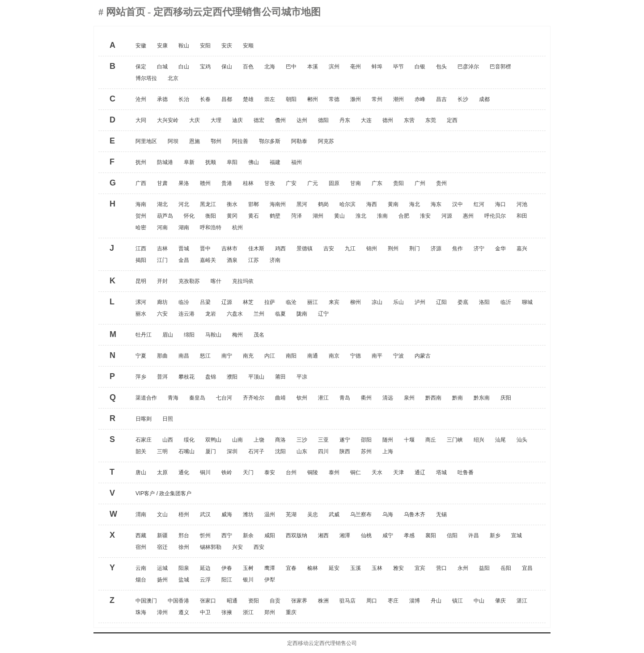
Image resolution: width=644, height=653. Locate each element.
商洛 (280, 440)
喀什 (216, 281)
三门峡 (455, 440)
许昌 (474, 535)
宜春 (291, 568)
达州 (302, 120)
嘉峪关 (208, 260)
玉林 (377, 568)
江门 (162, 260)
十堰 (409, 440)
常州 (377, 99)
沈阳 (280, 451)
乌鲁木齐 (415, 514)
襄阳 (431, 535)
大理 (216, 120)
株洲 (323, 601)
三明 (162, 451)
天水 (377, 472)
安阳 (205, 46)
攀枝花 (186, 377)
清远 (388, 398)
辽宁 (323, 314)
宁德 (356, 356)
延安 (334, 568)
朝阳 (291, 99)
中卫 (205, 612)
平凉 (302, 377)
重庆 (291, 612)
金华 (500, 249)
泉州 (409, 398)
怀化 (189, 216)
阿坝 (173, 141)
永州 (463, 568)
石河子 (256, 451)
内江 (270, 356)
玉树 (248, 568)
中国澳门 (146, 601)
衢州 (366, 398)
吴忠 (313, 514)
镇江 (458, 601)
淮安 (425, 216)
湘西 (323, 535)
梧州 (184, 514)
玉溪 (356, 568)
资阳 (254, 601)
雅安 (398, 568)
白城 (162, 67)
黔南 (458, 398)
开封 (162, 281)
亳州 (356, 67)
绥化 (189, 440)
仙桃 (366, 535)
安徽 (141, 46)
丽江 (313, 302)
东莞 (431, 120)
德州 (388, 120)
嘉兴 (522, 249)
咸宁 (388, 535)
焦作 (458, 249)
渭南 (141, 514)
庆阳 (506, 398)
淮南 (382, 216)
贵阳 (398, 183)
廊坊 (162, 302)
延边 (205, 568)
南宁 (227, 356)
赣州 (205, 183)
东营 (409, 120)
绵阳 (189, 335)
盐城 (184, 580)
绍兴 (479, 440)
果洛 (184, 183)
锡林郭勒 (211, 547)
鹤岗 (323, 204)
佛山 (254, 162)
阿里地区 (146, 141)
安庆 (227, 46)
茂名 (259, 335)
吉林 (162, 249)
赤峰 (420, 99)
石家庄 (144, 440)
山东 (302, 451)
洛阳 (484, 302)
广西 (141, 183)
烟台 (141, 580)
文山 (162, 514)
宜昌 (527, 568)
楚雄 (248, 99)
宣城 (517, 535)
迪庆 (237, 120)
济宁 (479, 249)
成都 (484, 99)
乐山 (398, 302)
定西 (452, 120)
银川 (248, 580)
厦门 (211, 451)
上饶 (259, 440)
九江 (350, 249)
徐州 (184, 547)
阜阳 (232, 162)
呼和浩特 (211, 227)
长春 (205, 99)
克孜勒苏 (189, 281)
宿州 (141, 547)
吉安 (329, 249)
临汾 (184, 302)
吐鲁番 (466, 472)
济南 (275, 260)
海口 (500, 204)
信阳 (452, 535)
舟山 (436, 601)
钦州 (302, 398)
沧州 (141, 99)
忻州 (205, 535)
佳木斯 (256, 249)
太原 (162, 472)
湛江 (522, 601)
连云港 (186, 314)
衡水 (232, 204)
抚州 (141, 162)
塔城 (441, 472)
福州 (297, 162)
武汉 (205, 514)
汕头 (522, 440)
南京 (334, 356)
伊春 (227, 568)
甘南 (356, 183)
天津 (398, 472)
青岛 (345, 398)
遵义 (184, 612)
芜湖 (291, 514)
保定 (141, 67)
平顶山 (256, 377)
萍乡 (141, 377)
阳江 (227, 580)
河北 (184, 204)
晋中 (205, 249)
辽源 (227, 302)
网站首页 (127, 12)
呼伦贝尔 (495, 216)
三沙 (302, 440)
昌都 (227, 99)
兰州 (259, 314)
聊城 (527, 302)
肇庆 (500, 601)
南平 (377, 356)
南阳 (291, 356)
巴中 (291, 67)
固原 (334, 183)
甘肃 (162, 183)
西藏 (141, 535)
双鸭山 (213, 440)
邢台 (184, 535)
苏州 (366, 451)
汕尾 (500, 440)
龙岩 (211, 314)
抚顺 (211, 162)
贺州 (141, 216)
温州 (270, 514)
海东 (436, 204)
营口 (441, 568)
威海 (227, 514)
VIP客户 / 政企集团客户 (163, 493)
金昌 (184, 260)
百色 (248, 67)
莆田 (280, 377)
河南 (162, 227)
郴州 (313, 99)
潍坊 (248, 514)
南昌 (184, 356)
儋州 (280, 120)
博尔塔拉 (146, 78)
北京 (173, 78)
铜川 (205, 472)
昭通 (232, 601)
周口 (372, 601)
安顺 (248, 46)
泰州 (334, 472)
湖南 (184, 227)
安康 (162, 46)
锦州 (372, 249)
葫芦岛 (165, 216)
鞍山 (184, 46)
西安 (259, 547)
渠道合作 (146, 398)
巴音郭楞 (500, 67)
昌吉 (441, 99)
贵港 (227, 183)
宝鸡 (205, 67)
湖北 (162, 204)
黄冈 (232, 216)
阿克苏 (326, 141)
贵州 (441, 183)
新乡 (495, 535)
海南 (141, 204)
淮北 (361, 216)
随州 (388, 440)
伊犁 (270, 580)
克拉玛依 (243, 281)
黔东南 (482, 398)
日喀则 (144, 419)
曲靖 (280, 398)
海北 (415, 204)
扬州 (162, 580)
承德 (162, 99)
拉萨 (270, 302)
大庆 (195, 120)
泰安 (270, 472)
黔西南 (433, 398)
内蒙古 (423, 356)
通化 (184, 472)
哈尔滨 (347, 204)
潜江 (323, 398)
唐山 (141, 472)
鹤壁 (275, 216)
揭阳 (141, 260)
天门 (248, 472)
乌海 (388, 514)
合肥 (404, 216)
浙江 (248, 612)
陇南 (302, 314)
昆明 (141, 281)
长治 (184, 99)
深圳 (232, 451)
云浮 (205, 580)
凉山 (377, 302)
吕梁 (205, 302)
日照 (168, 419)
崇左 (270, 99)
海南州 (278, 204)
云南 (141, 568)
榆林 (313, 568)
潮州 (398, 99)
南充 (248, 356)
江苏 (254, 260)
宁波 (398, 356)
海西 (372, 204)
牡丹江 (144, 335)
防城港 (165, 162)
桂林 (248, 183)
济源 (436, 249)
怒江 (205, 356)
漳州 (162, 612)
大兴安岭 (168, 120)
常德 (334, 99)
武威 (334, 514)
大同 (141, 120)
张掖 (227, 612)
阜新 (189, 162)
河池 (522, 204)
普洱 (162, 377)
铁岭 (227, 472)
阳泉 (184, 568)
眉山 (168, 335)
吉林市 (229, 249)
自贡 (275, 601)
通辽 (420, 472)
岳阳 (506, 568)
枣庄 (393, 601)
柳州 (356, 302)
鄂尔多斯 (270, 141)
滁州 (356, 99)
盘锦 (211, 377)
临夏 (280, 314)
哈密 (141, 227)
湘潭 (345, 535)
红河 (479, 204)
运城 (162, 568)
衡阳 (211, 216)
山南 (237, 440)
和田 (522, 216)
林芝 (248, 302)
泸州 (420, 302)
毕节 (398, 67)
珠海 (141, 612)
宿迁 (162, 547)
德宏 (259, 120)
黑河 (302, 204)
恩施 (195, 141)
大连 (366, 120)
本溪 (313, 67)
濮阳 (232, 377)
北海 (270, 67)
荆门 (415, 249)
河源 (447, 216)
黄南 (393, 204)
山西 (168, 440)
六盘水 (235, 314)
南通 (313, 356)
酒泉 (232, 260)
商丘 (431, 440)
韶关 (141, 451)
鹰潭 (270, 568)
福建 (275, 162)
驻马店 (347, 601)
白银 (420, 67)
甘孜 (270, 183)
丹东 (345, 120)
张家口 (208, 601)
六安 (162, 314)
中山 (479, 601)
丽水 (141, 314)
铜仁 (356, 472)
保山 (227, 67)
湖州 (318, 216)
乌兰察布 (361, 514)
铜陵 (313, 472)
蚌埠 (377, 67)
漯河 (141, 302)
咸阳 (270, 535)
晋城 (184, 249)
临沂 (506, 302)
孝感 (409, 535)
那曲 (162, 356)
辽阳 (441, 302)
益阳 (484, 568)
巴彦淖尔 (468, 67)
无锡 (441, 514)
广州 (420, 183)
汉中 (458, 204)
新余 (248, 535)
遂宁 (345, 440)
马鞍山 (213, 335)
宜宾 (420, 568)
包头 (441, 67)
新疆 (162, 535)
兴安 (237, 547)
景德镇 (305, 249)
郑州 (270, 612)
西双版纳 (297, 535)
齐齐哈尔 (254, 398)
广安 (291, 183)
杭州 (237, 227)
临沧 (291, 302)
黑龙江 (208, 204)
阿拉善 (240, 141)
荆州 (393, 249)
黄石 (254, 216)
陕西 (345, 451)
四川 (323, 451)
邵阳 (366, 440)
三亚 (323, 440)
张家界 (299, 601)
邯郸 (254, 204)
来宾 (334, 302)
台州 (291, 472)
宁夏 (141, 356)
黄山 (339, 216)
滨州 (334, 67)
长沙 (463, 99)
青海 (173, 398)
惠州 (468, 216)
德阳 (323, 120)
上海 (388, 451)
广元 (313, 183)
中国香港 (178, 601)
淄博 (415, 601)
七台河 (224, 398)
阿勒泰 (299, 141)
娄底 (463, 302)
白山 (184, 67)
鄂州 (216, 141)
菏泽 (297, 216)
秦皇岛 (197, 398)
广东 (377, 183)
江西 (141, 249)
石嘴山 (186, 451)
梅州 (237, 335)
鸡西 (280, 249)
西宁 (227, 535)
